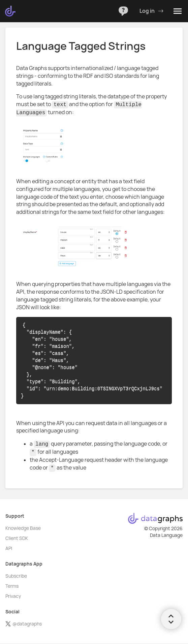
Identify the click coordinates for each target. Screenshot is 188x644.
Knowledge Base (23, 528)
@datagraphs (24, 624)
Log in (151, 11)
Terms (12, 586)
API (9, 548)
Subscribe (16, 576)
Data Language (166, 535)
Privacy (13, 596)
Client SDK (17, 538)
